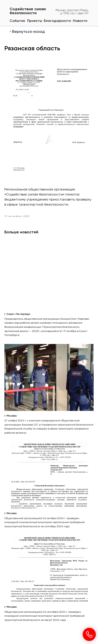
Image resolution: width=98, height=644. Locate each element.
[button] (57, 21)
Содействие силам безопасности (28, 11)
